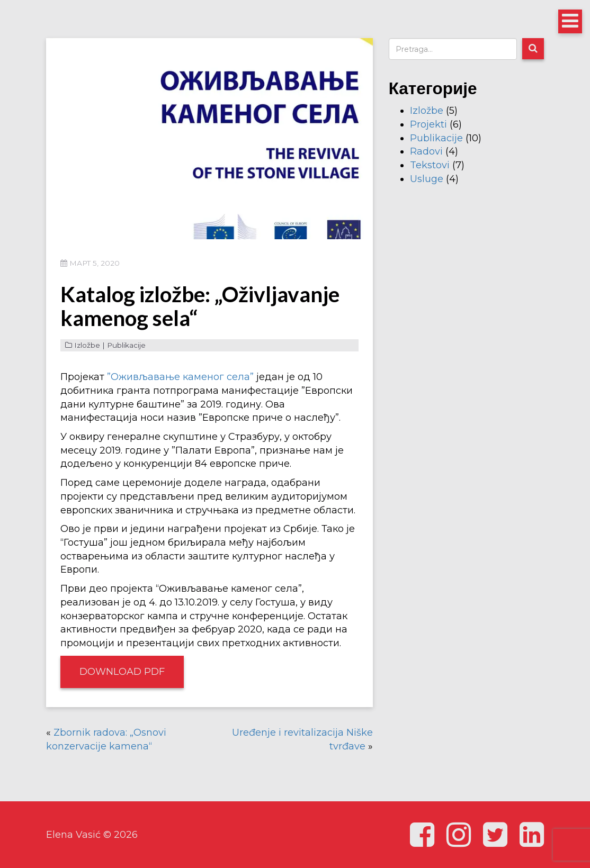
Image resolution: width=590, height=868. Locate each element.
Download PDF (122, 672)
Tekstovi (430, 165)
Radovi (426, 151)
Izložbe (87, 345)
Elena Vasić (73, 835)
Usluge (427, 179)
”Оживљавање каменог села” (180, 377)
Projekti (428, 124)
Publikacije (126, 345)
